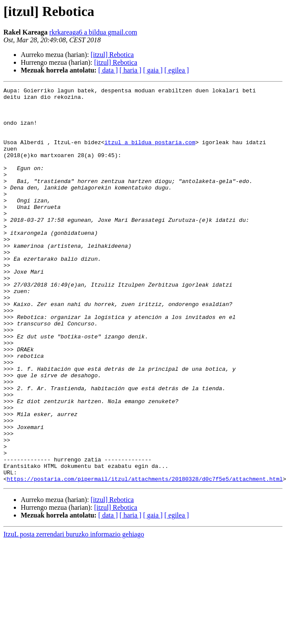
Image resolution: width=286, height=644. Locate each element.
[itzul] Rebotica (112, 55)
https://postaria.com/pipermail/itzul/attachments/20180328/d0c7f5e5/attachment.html (145, 558)
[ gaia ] (153, 70)
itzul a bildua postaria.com (150, 154)
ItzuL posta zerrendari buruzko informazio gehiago (74, 613)
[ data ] (108, 70)
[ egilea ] (177, 70)
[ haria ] (130, 70)
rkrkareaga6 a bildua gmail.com (93, 32)
